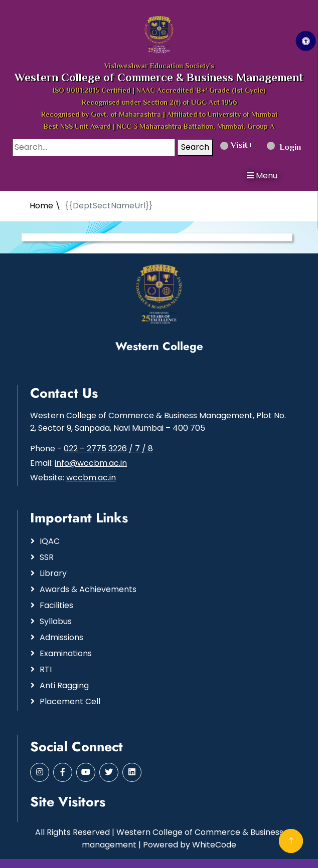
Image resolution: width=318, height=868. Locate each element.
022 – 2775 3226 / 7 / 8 (108, 449)
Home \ (45, 206)
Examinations (66, 653)
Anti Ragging (64, 685)
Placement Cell (70, 701)
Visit (234, 146)
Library (53, 573)
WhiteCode (214, 845)
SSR (47, 557)
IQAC (50, 541)
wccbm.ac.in (91, 478)
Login (284, 148)
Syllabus (56, 621)
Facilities (56, 605)
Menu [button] (262, 176)
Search (195, 147)
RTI (46, 669)
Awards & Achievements (88, 589)
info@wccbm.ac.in (91, 463)
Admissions (61, 637)
